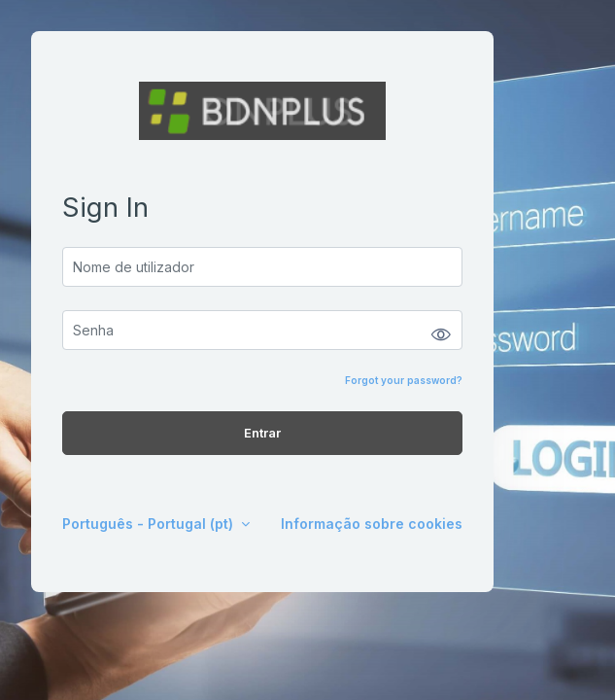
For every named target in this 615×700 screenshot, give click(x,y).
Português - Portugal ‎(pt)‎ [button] (150, 524)
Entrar (262, 433)
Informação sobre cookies (372, 524)
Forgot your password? (404, 380)
